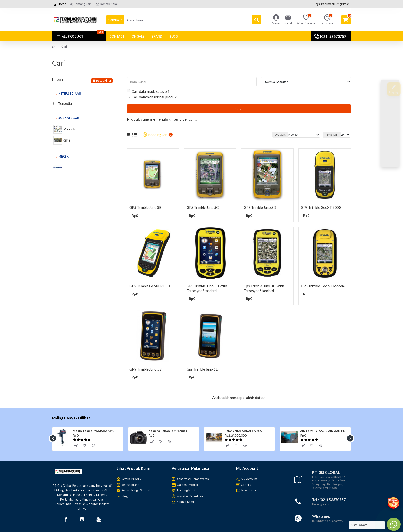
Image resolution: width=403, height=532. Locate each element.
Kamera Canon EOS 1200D (168, 431)
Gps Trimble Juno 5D (203, 369)
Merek (63, 156)
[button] (53, 438)
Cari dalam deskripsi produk (152, 97)
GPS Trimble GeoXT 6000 (321, 207)
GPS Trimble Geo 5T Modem (323, 286)
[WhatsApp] (390, 158)
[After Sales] (390, 124)
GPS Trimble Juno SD (260, 207)
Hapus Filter (104, 81)
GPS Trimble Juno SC (203, 207)
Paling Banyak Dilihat (71, 418)
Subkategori (69, 118)
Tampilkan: (332, 135)
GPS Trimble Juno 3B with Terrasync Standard (207, 288)
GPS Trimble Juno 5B (146, 369)
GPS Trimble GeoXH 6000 (150, 286)
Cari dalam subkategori (148, 91)
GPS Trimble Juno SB (145, 207)
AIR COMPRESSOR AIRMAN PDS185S (325, 431)
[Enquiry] (390, 89)
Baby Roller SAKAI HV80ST (244, 431)
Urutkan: (280, 135)
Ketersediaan (70, 93)
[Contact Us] (390, 141)
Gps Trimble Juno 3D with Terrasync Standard (264, 288)
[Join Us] (390, 106)
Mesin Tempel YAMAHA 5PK (93, 431)
